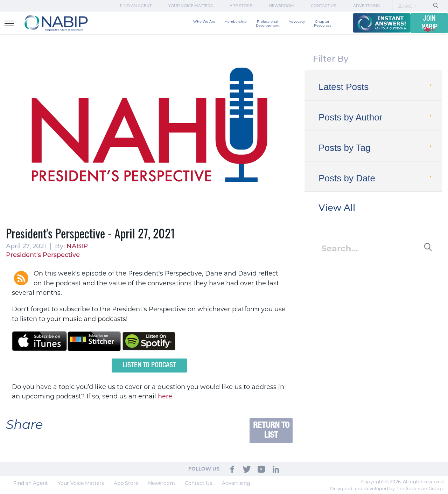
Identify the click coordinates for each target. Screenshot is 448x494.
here (165, 396)
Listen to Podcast (149, 366)
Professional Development (268, 23)
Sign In (429, 29)
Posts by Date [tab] (376, 178)
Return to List (271, 430)
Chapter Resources (323, 23)
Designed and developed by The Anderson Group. (387, 488)
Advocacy (297, 22)
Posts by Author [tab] (376, 117)
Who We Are (204, 22)
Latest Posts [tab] (376, 87)
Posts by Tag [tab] (376, 148)
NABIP (77, 247)
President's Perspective (43, 255)
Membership (236, 22)
